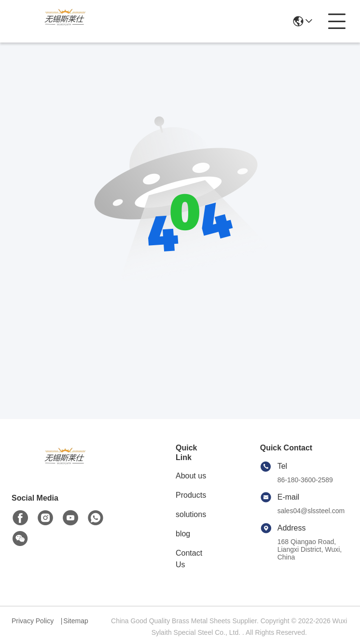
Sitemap (76, 621)
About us (191, 476)
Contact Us (189, 559)
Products (191, 495)
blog (183, 534)
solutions (191, 514)
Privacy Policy (33, 621)
